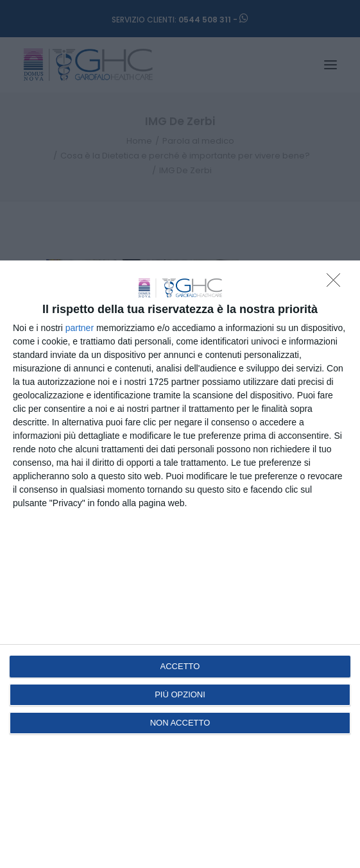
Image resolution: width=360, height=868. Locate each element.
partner (80, 328)
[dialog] (180, 564)
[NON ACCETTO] (337, 284)
